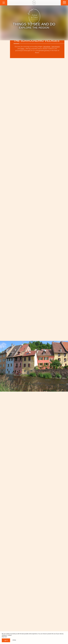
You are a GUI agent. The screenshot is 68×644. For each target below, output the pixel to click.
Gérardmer (47, 47)
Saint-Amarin (56, 47)
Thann (22, 48)
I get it (6, 640)
